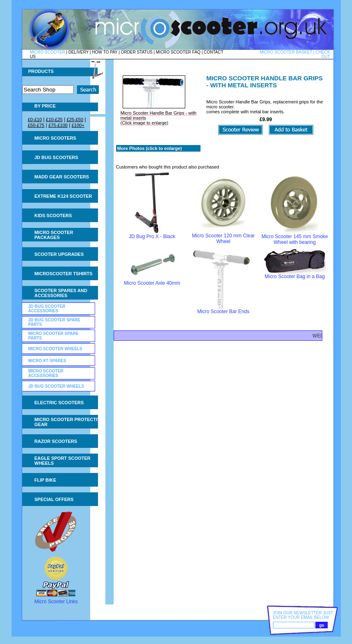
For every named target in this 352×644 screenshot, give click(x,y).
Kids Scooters (53, 215)
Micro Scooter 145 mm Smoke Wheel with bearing (295, 239)
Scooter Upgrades (59, 254)
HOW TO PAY (105, 52)
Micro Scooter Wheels (55, 349)
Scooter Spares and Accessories (61, 293)
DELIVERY (78, 52)
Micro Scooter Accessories (46, 373)
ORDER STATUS (137, 52)
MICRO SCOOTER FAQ (178, 52)
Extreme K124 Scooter (63, 196)
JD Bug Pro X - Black (152, 237)
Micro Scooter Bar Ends (223, 311)
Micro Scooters (55, 138)
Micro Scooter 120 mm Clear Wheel (223, 239)
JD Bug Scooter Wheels (56, 386)
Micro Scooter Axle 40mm (152, 283)
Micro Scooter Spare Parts (54, 336)
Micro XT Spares (47, 361)
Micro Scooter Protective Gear (69, 422)
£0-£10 (35, 119)
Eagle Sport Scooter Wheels (63, 461)
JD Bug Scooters (56, 157)
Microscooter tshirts (64, 274)
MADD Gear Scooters (62, 177)
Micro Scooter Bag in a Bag (295, 276)
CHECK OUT (323, 54)
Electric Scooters (59, 403)
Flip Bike (45, 480)
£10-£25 (54, 119)
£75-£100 (58, 125)
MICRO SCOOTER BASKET (286, 52)
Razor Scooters (56, 441)
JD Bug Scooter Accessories (47, 309)
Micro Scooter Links (56, 602)
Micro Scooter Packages (54, 235)
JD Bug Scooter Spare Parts (55, 322)
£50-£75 (36, 125)
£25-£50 (75, 119)
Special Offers (54, 499)
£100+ (78, 125)
